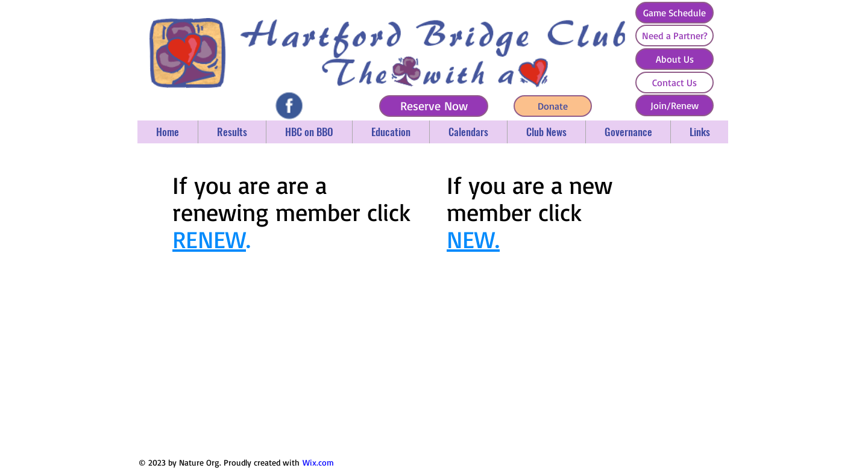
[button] (232, 132)
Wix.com (318, 462)
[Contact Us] (675, 83)
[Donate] (553, 106)
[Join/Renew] (675, 105)
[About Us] (675, 59)
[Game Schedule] (675, 13)
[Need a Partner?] (675, 36)
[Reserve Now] (434, 106)
